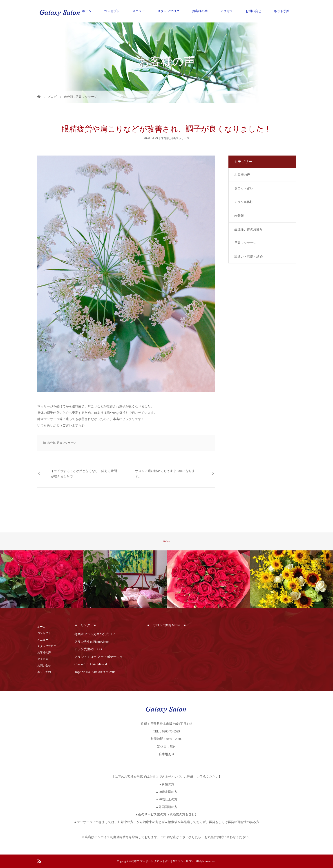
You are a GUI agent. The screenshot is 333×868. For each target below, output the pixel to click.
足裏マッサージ (180, 138)
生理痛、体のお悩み (248, 229)
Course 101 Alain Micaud (91, 664)
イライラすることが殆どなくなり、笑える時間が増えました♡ (84, 474)
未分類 (165, 138)
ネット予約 (282, 11)
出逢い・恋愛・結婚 (248, 257)
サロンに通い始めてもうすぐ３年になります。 (165, 474)
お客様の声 (200, 11)
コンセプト (112, 11)
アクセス (227, 11)
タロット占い (244, 188)
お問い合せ (253, 11)
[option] (42, 579)
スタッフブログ (168, 11)
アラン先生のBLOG (88, 649)
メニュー (139, 11)
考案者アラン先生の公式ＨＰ (95, 634)
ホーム (87, 11)
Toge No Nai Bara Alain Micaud (95, 672)
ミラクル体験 (244, 202)
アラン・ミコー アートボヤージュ (98, 657)
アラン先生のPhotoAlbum (92, 642)
